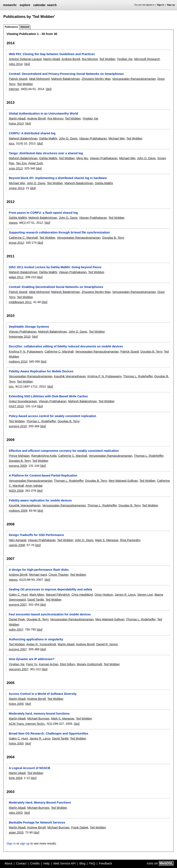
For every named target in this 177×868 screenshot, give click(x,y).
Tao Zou (21, 163)
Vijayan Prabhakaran (93, 138)
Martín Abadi (52, 59)
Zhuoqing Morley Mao (96, 79)
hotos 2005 (16, 704)
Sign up (171, 5)
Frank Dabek (80, 827)
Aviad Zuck (36, 163)
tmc (11, 386)
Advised (25, 27)
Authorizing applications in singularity (36, 639)
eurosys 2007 (18, 605)
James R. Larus (125, 595)
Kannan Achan (49, 664)
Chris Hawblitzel (82, 595)
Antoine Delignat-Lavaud (25, 59)
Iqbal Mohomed (39, 79)
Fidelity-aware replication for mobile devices (40, 500)
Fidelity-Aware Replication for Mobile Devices (41, 371)
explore (25, 5)
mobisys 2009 (18, 511)
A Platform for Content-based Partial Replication (43, 475)
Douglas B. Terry (113, 238)
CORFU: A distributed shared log (32, 133)
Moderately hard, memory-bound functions (39, 714)
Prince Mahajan (19, 456)
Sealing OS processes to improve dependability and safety (50, 589)
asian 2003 (16, 832)
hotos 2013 (16, 123)
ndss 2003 (16, 813)
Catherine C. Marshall (23, 238)
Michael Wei (117, 138)
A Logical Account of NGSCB (29, 768)
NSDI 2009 (16, 491)
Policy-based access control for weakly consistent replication (52, 416)
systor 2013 (16, 188)
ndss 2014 (16, 64)
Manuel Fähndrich (58, 595)
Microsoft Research (147, 59)
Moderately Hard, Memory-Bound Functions (40, 803)
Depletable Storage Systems (29, 327)
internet (14, 89)
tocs (11, 143)
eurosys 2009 (18, 466)
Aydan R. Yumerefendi (41, 644)
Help (47, 863)
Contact (21, 863)
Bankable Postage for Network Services (37, 822)
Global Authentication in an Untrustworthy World (43, 114)
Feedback (105, 863)
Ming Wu (82, 158)
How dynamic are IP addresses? (32, 659)
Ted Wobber (107, 59)
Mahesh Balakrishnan (65, 79)
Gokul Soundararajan (23, 401)
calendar (39, 5)
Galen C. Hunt (18, 595)
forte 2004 (15, 778)
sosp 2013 (16, 168)
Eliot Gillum (68, 664)
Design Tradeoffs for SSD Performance (36, 535)
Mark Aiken (37, 595)
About (9, 863)
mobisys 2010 (18, 362)
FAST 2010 (16, 406)
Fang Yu (32, 664)
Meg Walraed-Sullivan (123, 481)
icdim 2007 (16, 630)
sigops (13, 223)
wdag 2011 (16, 277)
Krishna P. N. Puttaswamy (26, 352)
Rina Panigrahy (130, 540)
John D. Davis (68, 138)
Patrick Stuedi (18, 79)
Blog (82, 863)
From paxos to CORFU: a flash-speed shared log (43, 213)
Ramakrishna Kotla (44, 456)
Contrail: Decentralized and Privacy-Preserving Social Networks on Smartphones (66, 74)
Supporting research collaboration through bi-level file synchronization (59, 232)
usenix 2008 (17, 545)
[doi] (27, 64)
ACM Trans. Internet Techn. (27, 724)
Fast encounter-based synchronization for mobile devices (50, 614)
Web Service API (64, 863)
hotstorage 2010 (20, 337)
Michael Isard (38, 575)
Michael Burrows (38, 719)
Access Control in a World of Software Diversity (43, 694)
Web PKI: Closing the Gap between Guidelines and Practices (52, 54)
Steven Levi (145, 595)
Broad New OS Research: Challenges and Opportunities (48, 733)
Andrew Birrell (71, 59)
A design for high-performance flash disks (39, 570)
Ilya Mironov (90, 59)
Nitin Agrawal (17, 540)
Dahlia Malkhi (48, 138)
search (52, 5)
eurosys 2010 (18, 426)
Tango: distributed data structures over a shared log (46, 153)
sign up (25, 843)
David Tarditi (36, 600)
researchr (10, 5)
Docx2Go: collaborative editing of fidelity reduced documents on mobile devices (66, 346)
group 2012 (16, 243)
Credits (35, 863)
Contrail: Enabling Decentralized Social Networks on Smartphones (56, 287)
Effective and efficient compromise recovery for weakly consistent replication (64, 451)
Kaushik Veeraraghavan (70, 376)
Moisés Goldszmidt (90, 664)
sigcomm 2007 (18, 669)
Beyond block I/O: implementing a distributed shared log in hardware (58, 178)
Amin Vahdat (34, 486)
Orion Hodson (104, 595)
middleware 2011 (20, 302)
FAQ (92, 863)
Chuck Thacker (59, 575)
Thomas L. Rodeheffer (138, 376)
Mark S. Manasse (107, 540)
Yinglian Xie (125, 59)
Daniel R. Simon (107, 644)
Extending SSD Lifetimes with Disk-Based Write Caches (48, 396)
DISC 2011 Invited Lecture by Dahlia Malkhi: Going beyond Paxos (55, 267)
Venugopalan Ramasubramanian (134, 79)
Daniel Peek (17, 619)
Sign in (161, 5)
